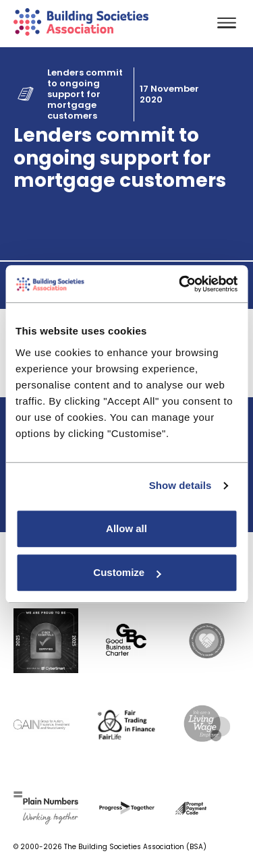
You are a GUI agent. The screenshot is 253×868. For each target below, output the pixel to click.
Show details (180, 485)
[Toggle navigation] (227, 24)
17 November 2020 (169, 94)
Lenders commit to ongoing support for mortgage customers (85, 94)
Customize (127, 572)
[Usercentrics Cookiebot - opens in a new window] (180, 284)
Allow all (126, 528)
